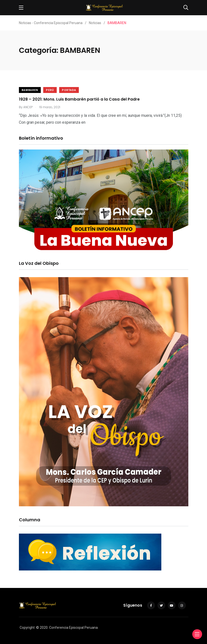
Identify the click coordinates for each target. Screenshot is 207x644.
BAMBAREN (30, 90)
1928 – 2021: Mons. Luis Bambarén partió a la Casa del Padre (79, 99)
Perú (50, 90)
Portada (69, 90)
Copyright (27, 628)
